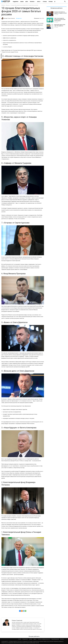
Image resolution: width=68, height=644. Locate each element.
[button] (65, 2)
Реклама (31, 639)
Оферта (35, 639)
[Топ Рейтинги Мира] (6, 2)
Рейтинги (3, 5)
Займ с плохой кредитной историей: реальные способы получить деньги (60, 20)
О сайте (20, 639)
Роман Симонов (11, 18)
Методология (19, 18)
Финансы (8, 5)
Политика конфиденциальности (44, 639)
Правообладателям (55, 639)
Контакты (62, 639)
